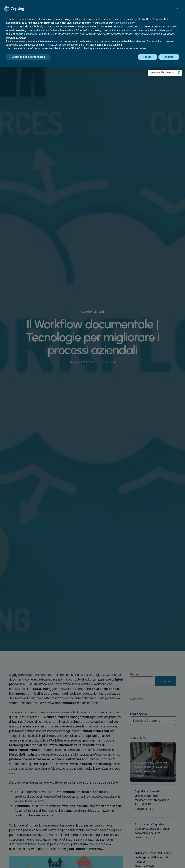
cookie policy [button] (127, 23)
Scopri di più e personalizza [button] (28, 57)
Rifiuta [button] (147, 57)
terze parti (62, 27)
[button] (177, 9)
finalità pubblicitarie (27, 34)
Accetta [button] (169, 57)
